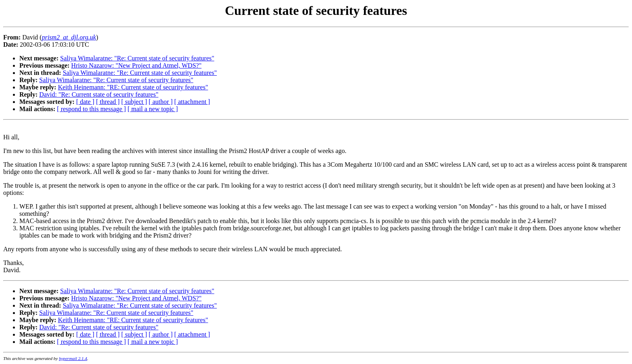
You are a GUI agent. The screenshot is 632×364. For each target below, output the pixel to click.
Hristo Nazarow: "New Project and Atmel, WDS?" (136, 65)
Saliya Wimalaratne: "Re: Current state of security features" (137, 58)
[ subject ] (134, 102)
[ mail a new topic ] (153, 109)
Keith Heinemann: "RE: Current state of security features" (133, 87)
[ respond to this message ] (91, 109)
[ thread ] (108, 102)
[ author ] (161, 102)
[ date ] (85, 102)
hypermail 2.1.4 (73, 358)
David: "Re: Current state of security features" (99, 94)
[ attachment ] (192, 102)
